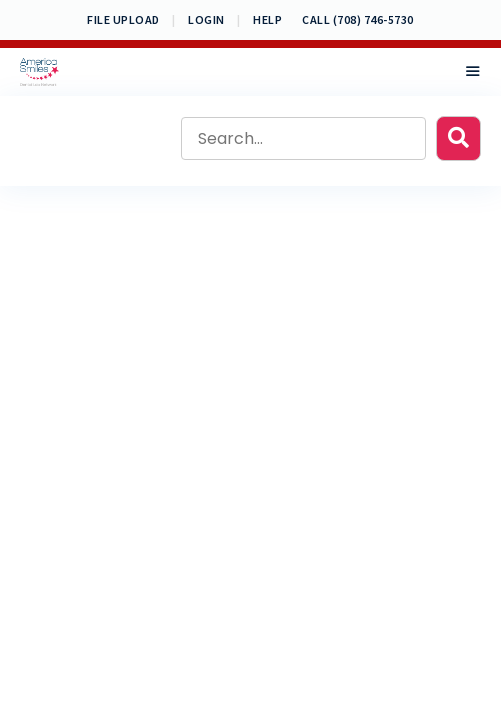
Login (206, 19)
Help (267, 19)
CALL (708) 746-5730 (358, 19)
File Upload (123, 19)
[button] (458, 138)
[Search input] (303, 138)
